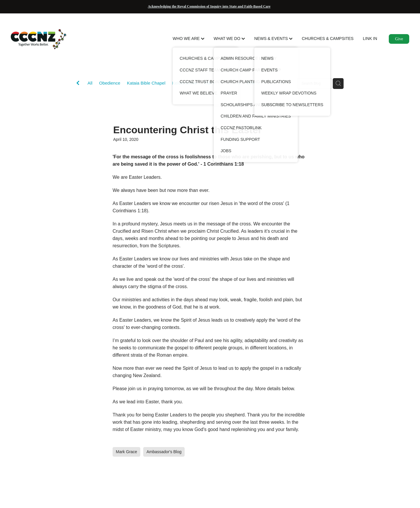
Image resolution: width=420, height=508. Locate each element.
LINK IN (370, 38)
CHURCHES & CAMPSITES (328, 38)
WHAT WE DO (229, 38)
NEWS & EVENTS (273, 38)
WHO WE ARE (188, 38)
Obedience (110, 83)
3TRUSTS (256, 83)
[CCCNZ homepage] (51, 39)
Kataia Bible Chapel (146, 83)
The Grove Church (222, 83)
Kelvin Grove (185, 83)
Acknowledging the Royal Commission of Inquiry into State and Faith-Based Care (209, 6)
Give (399, 39)
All (90, 83)
